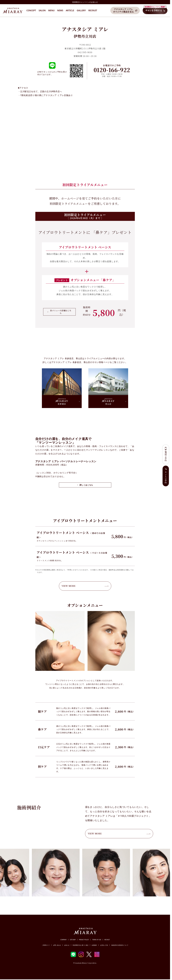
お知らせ (67, 945)
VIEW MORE (85, 586)
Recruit (93, 10)
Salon (42, 10)
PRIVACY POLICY (84, 940)
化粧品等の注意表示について (120, 945)
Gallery (81, 10)
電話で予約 (166, 456)
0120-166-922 (112, 70)
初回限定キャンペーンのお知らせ (85, 2)
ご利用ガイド (46, 945)
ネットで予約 (166, 477)
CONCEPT (31, 10)
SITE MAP (73, 940)
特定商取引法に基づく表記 (81, 945)
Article (70, 10)
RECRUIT (107, 940)
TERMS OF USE (97, 940)
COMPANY (63, 940)
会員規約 (94, 945)
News (60, 10)
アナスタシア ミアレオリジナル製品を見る (123, 10)
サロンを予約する (155, 9)
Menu (51, 10)
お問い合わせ (57, 945)
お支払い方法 (104, 945)
